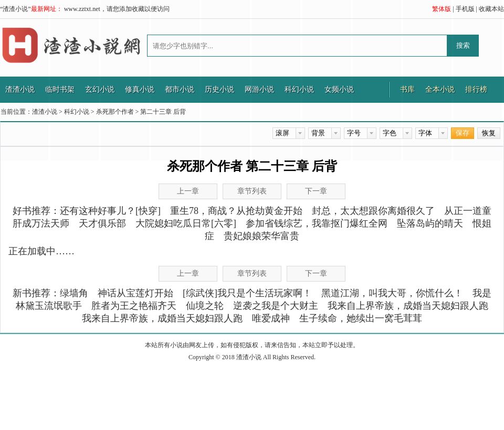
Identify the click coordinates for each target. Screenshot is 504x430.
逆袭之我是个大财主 (276, 306)
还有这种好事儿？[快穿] (110, 211)
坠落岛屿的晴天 (430, 223)
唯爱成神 (271, 318)
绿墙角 (74, 293)
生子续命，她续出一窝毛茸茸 (361, 318)
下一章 (316, 191)
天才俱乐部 (102, 223)
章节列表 (252, 191)
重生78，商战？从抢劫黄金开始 (236, 211)
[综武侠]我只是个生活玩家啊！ (247, 293)
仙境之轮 (205, 306)
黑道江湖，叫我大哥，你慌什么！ (392, 293)
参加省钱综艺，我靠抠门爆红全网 (317, 223)
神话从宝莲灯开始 (135, 293)
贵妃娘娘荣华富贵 (261, 236)
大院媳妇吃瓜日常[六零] (186, 223)
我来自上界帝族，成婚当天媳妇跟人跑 (408, 306)
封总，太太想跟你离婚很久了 (373, 211)
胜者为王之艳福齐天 (134, 306)
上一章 (188, 191)
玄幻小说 (100, 89)
